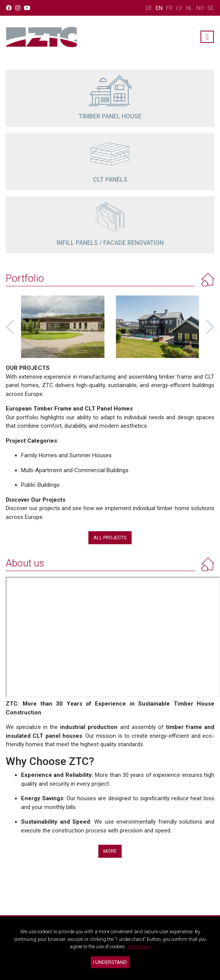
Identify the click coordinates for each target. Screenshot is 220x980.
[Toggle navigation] (207, 37)
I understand (110, 962)
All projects (110, 538)
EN (159, 8)
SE (211, 8)
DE (149, 8)
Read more (139, 946)
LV (179, 8)
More (110, 851)
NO (200, 8)
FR (169, 8)
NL (189, 8)
